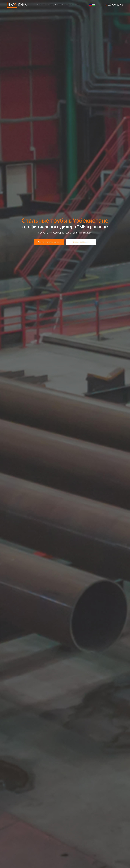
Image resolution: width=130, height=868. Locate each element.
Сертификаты (66, 5)
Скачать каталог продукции (49, 242)
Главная (39, 5)
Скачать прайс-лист (81, 242)
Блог (72, 5)
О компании (58, 5)
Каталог (44, 5)
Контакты (77, 5)
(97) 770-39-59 (115, 5)
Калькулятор (51, 5)
